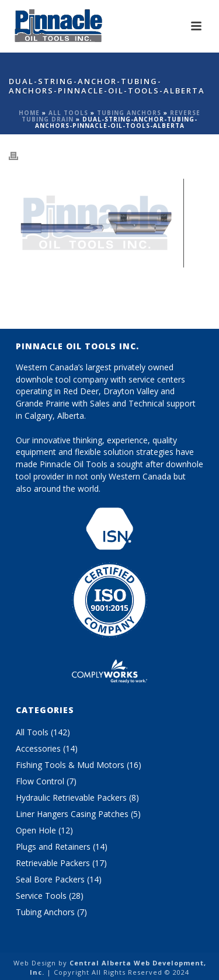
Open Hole (36, 830)
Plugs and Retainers (53, 847)
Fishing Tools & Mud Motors (70, 765)
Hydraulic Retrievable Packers (71, 798)
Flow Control (40, 781)
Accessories (38, 749)
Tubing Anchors (129, 113)
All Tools (68, 113)
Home (29, 113)
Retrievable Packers (53, 863)
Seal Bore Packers (50, 880)
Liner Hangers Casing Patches (72, 814)
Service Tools (41, 896)
